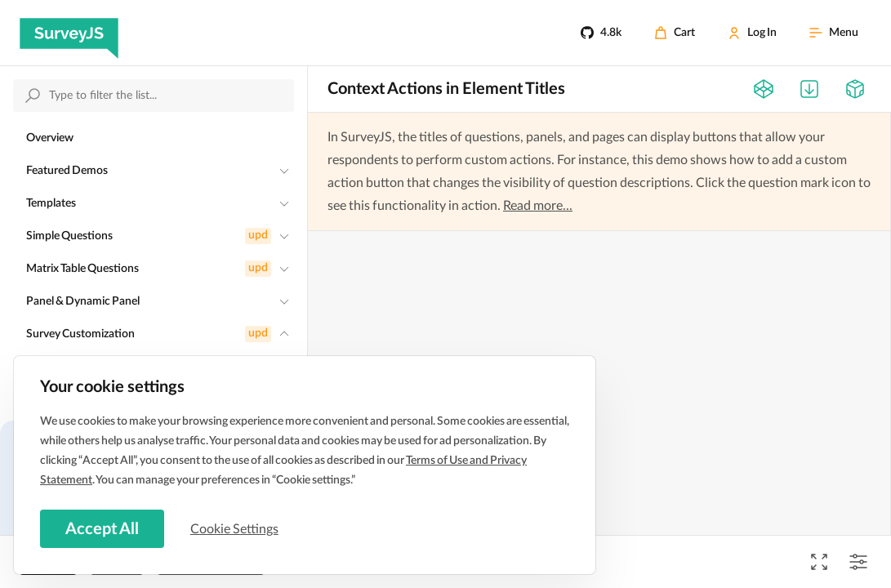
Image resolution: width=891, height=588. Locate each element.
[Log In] (752, 33)
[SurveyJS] (69, 33)
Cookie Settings (236, 528)
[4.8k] (601, 33)
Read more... (538, 206)
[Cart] (675, 33)
